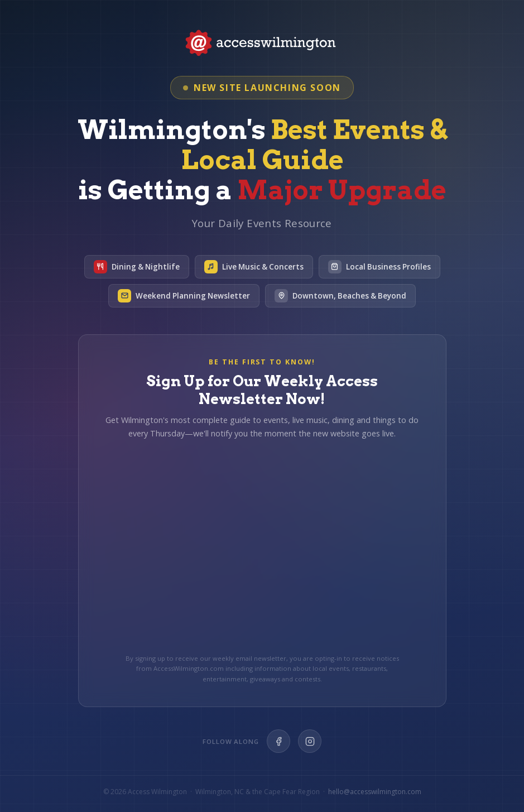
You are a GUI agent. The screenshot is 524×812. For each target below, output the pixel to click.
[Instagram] (310, 741)
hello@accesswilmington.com (375, 792)
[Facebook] (278, 741)
